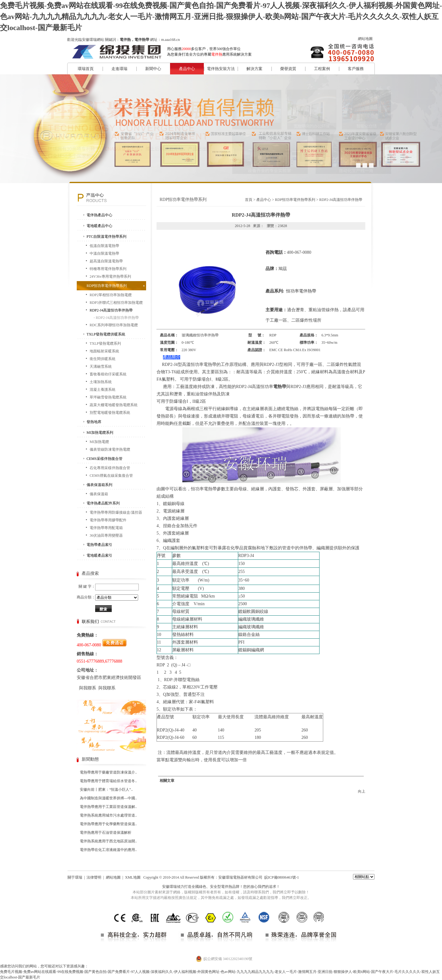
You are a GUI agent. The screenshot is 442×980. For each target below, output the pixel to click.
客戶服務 (356, 69)
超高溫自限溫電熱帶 (106, 261)
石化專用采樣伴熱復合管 (110, 468)
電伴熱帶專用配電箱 (106, 528)
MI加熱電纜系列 (100, 433)
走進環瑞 (119, 69)
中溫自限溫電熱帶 (104, 253)
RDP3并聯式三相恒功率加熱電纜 (116, 303)
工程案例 (322, 69)
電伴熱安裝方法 (221, 69)
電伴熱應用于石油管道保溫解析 (106, 833)
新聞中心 (153, 69)
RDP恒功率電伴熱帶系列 (107, 286)
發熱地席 (94, 422)
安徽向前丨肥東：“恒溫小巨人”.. (106, 790)
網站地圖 (365, 39)
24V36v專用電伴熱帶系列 (110, 276)
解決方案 (254, 69)
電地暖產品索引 (99, 555)
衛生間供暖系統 (103, 359)
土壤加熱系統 (101, 382)
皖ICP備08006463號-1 (282, 877)
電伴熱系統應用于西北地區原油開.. (108, 841)
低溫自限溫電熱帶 (104, 246)
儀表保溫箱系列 (99, 485)
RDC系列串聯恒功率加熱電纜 (114, 325)
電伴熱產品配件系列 (103, 503)
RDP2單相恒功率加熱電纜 (111, 295)
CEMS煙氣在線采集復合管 (111, 476)
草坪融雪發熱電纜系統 (108, 397)
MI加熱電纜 (99, 442)
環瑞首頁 (86, 69)
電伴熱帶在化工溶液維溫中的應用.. (108, 850)
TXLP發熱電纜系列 (105, 343)
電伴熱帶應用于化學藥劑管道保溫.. (108, 824)
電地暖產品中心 (99, 226)
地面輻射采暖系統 (104, 351)
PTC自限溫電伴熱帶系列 (107, 237)
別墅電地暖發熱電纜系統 (110, 413)
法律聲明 (94, 877)
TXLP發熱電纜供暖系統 (106, 334)
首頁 (249, 200)
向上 (362, 791)
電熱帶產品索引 (99, 545)
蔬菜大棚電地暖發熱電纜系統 (114, 405)
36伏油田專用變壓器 (106, 535)
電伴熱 (227, 887)
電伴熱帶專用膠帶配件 (108, 520)
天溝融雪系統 (101, 367)
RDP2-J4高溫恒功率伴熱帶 (111, 310)
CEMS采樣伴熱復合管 (105, 459)
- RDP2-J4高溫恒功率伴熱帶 (116, 318)
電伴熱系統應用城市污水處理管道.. (108, 815)
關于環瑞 (75, 877)
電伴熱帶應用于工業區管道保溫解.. (108, 807)
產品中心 (187, 69)
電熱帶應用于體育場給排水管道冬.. (108, 781)
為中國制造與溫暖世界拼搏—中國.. (108, 798)
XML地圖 (133, 877)
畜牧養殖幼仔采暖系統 (108, 374)
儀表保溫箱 (99, 494)
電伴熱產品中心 (99, 215)
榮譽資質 (288, 69)
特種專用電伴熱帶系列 (108, 269)
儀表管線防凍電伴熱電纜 (110, 449)
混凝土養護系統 (103, 390)
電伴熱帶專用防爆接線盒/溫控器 (116, 512)
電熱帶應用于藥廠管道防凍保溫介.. (108, 772)
